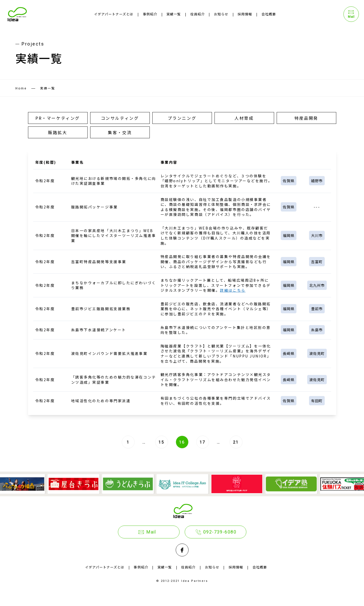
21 (236, 442)
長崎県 (289, 353)
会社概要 (269, 14)
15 (161, 442)
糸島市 (317, 330)
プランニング (182, 118)
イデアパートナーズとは (114, 14)
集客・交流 (120, 132)
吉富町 (317, 262)
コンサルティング (120, 118)
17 (203, 442)
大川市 (317, 235)
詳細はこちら (233, 290)
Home (21, 88)
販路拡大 (58, 132)
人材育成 (244, 118)
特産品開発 (306, 118)
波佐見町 (317, 353)
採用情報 (245, 14)
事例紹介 (150, 14)
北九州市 (317, 285)
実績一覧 (174, 14)
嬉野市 (317, 181)
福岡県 (289, 235)
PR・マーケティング (58, 118)
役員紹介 (198, 14)
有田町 (317, 401)
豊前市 (317, 309)
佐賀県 (289, 181)
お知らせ (221, 14)
